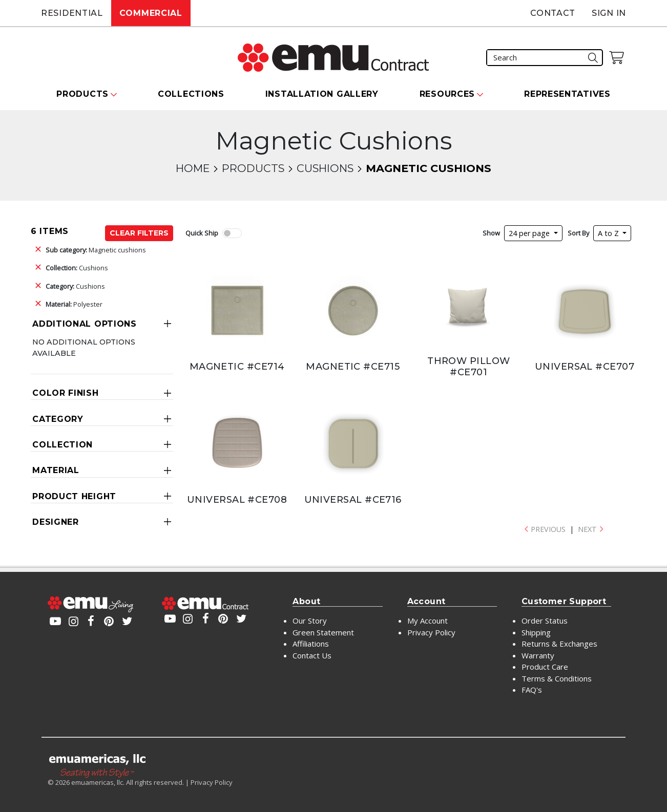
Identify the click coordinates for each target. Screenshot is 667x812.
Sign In (609, 13)
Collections (191, 94)
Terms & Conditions (557, 678)
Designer (56, 522)
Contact (553, 13)
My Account (428, 621)
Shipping (536, 632)
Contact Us (312, 655)
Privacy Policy (431, 632)
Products (253, 168)
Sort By (578, 233)
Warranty (538, 655)
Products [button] (82, 94)
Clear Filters (139, 233)
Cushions (325, 168)
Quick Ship (202, 233)
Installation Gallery (322, 94)
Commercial (151, 13)
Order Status (545, 621)
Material (56, 470)
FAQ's (532, 690)
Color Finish (65, 393)
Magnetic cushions (96, 250)
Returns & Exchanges (559, 644)
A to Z (609, 233)
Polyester (74, 304)
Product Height (74, 496)
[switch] (232, 233)
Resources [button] (447, 94)
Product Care (545, 667)
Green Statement (323, 632)
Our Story (310, 621)
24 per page (530, 233)
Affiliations (311, 644)
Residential (72, 13)
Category (58, 419)
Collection (62, 445)
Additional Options (85, 324)
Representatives (567, 94)
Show (491, 233)
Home (193, 168)
